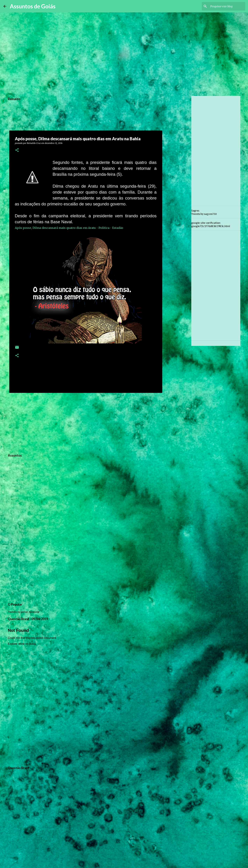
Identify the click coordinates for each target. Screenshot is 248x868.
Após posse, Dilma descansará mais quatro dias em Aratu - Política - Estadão (69, 228)
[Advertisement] (86, 423)
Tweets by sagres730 (204, 214)
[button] (17, 150)
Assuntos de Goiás (33, 6)
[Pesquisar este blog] (227, 6)
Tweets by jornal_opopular (24, 612)
